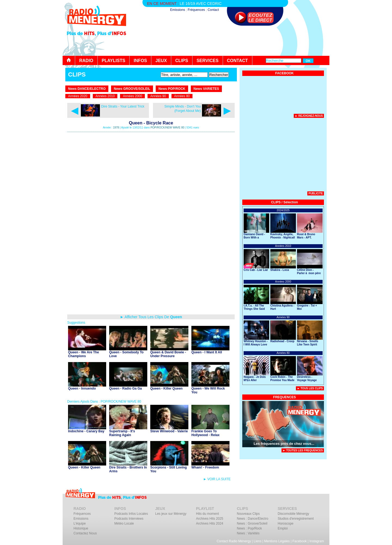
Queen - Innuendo (82, 388)
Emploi (283, 528)
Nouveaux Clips (248, 514)
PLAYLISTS (114, 61)
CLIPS (182, 61)
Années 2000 (132, 96)
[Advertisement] (230, 41)
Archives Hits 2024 (210, 523)
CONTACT (238, 61)
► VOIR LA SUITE (217, 479)
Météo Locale (124, 523)
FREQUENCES (284, 397)
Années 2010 (105, 96)
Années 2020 (78, 96)
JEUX (161, 61)
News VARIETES (206, 89)
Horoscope (286, 523)
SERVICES (208, 61)
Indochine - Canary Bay (86, 431)
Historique (81, 528)
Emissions (178, 10)
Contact (213, 10)
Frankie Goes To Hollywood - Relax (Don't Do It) (205, 435)
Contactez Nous (85, 533)
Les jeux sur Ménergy (171, 514)
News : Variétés (248, 533)
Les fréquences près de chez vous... (284, 444)
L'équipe (80, 523)
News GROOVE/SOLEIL (132, 89)
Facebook (300, 541)
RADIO (86, 61)
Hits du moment (207, 514)
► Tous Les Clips (310, 388)
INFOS (140, 61)
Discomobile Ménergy (293, 514)
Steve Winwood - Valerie (169, 431)
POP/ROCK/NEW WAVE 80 (167, 128)
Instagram (317, 541)
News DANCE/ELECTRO (87, 89)
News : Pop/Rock (249, 528)
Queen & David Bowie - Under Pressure (168, 354)
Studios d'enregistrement (296, 519)
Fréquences (196, 10)
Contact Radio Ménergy (234, 541)
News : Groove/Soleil (252, 523)
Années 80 (182, 96)
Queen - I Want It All (207, 352)
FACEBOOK (284, 73)
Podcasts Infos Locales (131, 514)
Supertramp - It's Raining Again (122, 433)
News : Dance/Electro (252, 519)
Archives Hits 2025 (210, 519)
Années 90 (158, 96)
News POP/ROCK (172, 89)
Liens (258, 541)
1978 (116, 128)
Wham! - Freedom (205, 467)
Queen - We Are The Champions (83, 354)
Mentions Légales (277, 541)
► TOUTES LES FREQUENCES (303, 450)
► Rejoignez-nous (309, 116)
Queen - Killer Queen (166, 388)
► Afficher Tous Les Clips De (151, 317)
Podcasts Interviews (129, 519)
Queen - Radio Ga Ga (125, 388)
